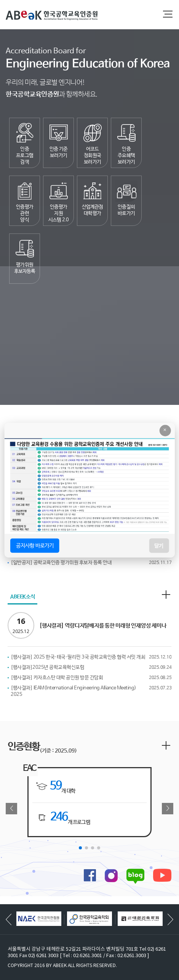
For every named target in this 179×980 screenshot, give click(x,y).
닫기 (159, 545)
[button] (80, 848)
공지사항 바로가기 (35, 545)
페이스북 (90, 875)
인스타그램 (111, 876)
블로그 (135, 876)
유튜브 (162, 875)
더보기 (166, 595)
